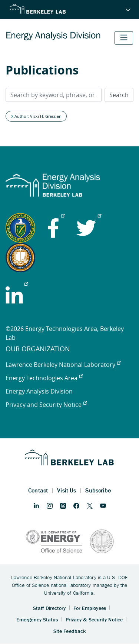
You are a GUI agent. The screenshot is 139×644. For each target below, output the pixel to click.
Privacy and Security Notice (46, 405)
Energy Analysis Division (39, 391)
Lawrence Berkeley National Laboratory (63, 365)
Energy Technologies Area (44, 378)
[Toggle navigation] (124, 38)
